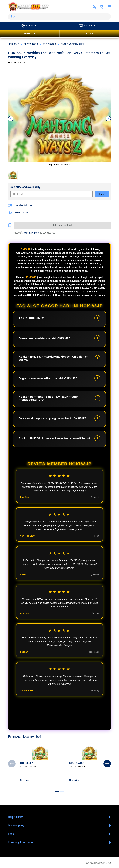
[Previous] (12, 764)
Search (13, 17)
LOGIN (89, 34)
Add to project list (62, 225)
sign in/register (32, 233)
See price (25, 780)
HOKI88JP (25, 249)
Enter (102, 194)
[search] (59, 17)
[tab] (57, 791)
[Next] (107, 764)
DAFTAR (30, 34)
